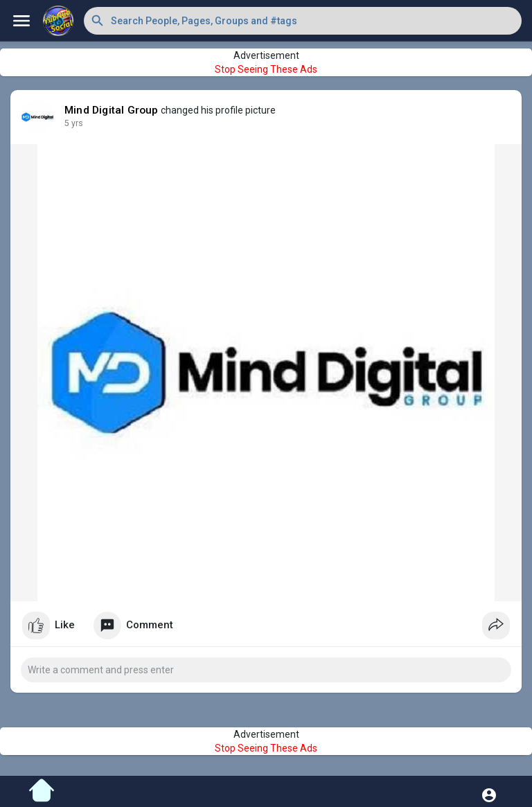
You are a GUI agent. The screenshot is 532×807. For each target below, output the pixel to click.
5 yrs (74, 123)
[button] (303, 21)
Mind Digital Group (112, 110)
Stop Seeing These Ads (266, 69)
